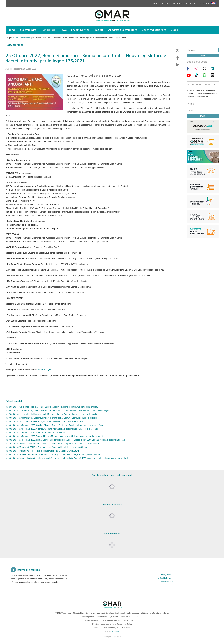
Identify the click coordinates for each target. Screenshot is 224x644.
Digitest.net (116, 637)
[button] (178, 50)
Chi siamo (154, 3)
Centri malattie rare (154, 30)
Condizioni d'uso (167, 582)
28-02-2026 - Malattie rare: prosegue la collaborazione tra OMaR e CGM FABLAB (43, 451)
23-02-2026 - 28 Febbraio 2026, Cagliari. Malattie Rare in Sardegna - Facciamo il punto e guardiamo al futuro (56, 425)
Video (174, 30)
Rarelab (115, 631)
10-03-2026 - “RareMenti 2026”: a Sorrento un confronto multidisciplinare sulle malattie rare (48, 447)
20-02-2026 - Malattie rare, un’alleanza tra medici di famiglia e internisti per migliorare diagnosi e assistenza (55, 455)
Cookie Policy (166, 578)
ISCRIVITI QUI (45, 370)
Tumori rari (48, 30)
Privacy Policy (166, 575)
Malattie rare (28, 30)
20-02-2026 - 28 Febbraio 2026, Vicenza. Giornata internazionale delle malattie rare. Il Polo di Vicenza (52, 429)
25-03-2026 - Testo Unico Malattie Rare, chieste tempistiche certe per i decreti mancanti (46, 422)
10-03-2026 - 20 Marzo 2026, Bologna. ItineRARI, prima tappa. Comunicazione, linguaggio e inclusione (53, 418)
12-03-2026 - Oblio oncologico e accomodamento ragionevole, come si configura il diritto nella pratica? (53, 407)
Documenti (203, 3)
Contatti (190, 3)
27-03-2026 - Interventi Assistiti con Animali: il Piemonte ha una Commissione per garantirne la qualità (52, 414)
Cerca (203, 56)
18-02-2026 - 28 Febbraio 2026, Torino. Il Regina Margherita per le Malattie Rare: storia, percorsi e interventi (55, 436)
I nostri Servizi (80, 30)
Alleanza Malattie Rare (123, 30)
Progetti (99, 30)
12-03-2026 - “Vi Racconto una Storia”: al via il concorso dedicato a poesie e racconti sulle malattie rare (53, 444)
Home (12, 30)
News (63, 30)
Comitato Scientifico (173, 3)
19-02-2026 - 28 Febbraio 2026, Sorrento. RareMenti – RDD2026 (36, 433)
